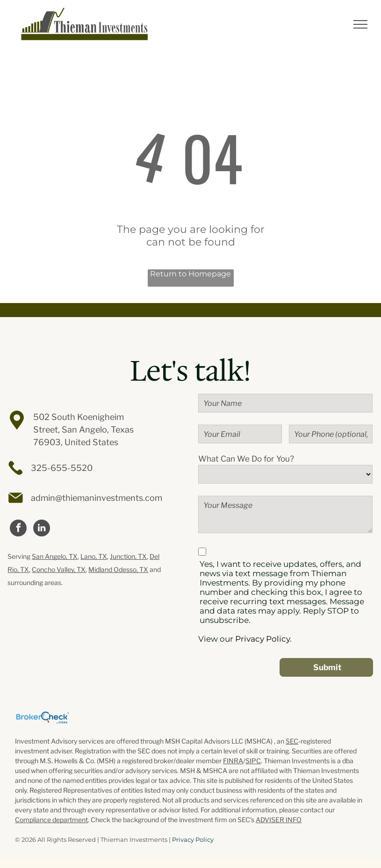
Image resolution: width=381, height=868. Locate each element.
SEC (292, 741)
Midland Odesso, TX (118, 569)
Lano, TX (94, 556)
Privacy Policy (193, 839)
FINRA (233, 761)
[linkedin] (42, 529)
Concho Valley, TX (59, 569)
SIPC (253, 761)
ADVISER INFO (279, 820)
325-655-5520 (62, 468)
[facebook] (18, 529)
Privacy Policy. (263, 639)
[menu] (360, 24)
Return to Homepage (190, 274)
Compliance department (51, 820)
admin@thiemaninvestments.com (97, 498)
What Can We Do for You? (246, 459)
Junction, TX (128, 556)
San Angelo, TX (55, 556)
